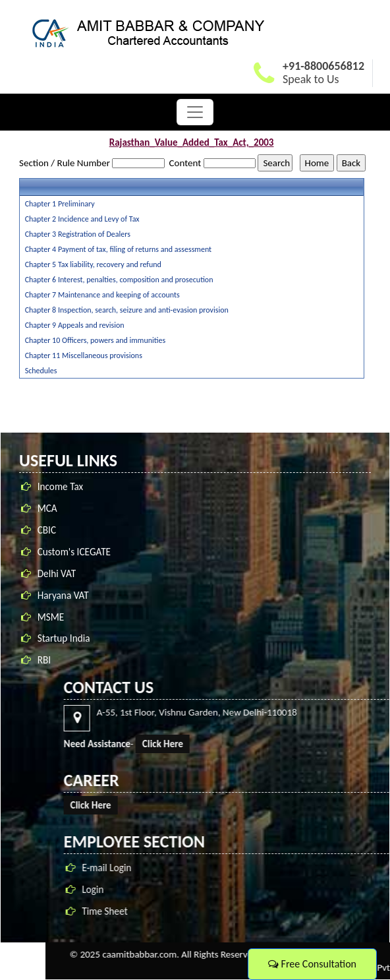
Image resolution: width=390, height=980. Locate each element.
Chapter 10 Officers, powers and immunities (96, 340)
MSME (51, 618)
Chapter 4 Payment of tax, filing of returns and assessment (118, 249)
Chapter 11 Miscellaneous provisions (84, 355)
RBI (44, 662)
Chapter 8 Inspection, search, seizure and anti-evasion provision (127, 310)
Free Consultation (312, 964)
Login (373, 889)
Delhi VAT (57, 575)
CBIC (47, 531)
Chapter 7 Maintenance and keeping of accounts (102, 295)
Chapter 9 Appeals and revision (75, 325)
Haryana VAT (63, 597)
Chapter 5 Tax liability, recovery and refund (93, 264)
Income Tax (61, 488)
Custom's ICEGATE (74, 553)
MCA (47, 509)
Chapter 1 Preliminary (60, 204)
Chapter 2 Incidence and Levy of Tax (82, 219)
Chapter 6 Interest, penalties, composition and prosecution (119, 280)
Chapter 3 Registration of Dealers (78, 234)
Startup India (64, 640)
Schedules (41, 371)
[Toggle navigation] (195, 112)
